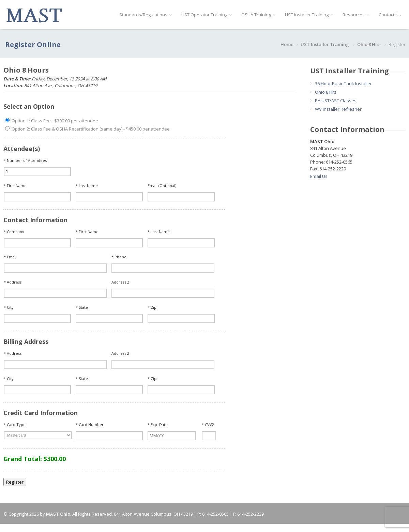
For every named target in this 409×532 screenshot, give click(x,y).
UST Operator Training (207, 15)
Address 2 (120, 282)
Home (287, 44)
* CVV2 (208, 424)
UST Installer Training (309, 15)
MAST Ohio (58, 514)
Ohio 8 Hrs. (369, 44)
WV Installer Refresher (338, 109)
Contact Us (390, 15)
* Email (10, 257)
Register (15, 482)
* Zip (152, 307)
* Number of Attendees (25, 160)
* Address (13, 282)
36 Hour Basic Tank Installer (343, 83)
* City (9, 307)
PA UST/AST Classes (336, 101)
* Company (14, 232)
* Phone (119, 257)
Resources (356, 15)
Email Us (319, 176)
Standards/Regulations (146, 15)
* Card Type (15, 424)
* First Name (15, 186)
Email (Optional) (162, 186)
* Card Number (90, 424)
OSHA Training (258, 15)
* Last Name (87, 186)
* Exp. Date (158, 424)
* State (82, 307)
